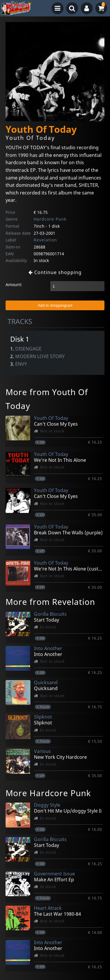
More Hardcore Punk (48, 793)
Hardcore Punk (50, 219)
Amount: (14, 285)
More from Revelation (50, 602)
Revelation (45, 240)
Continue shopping (55, 272)
